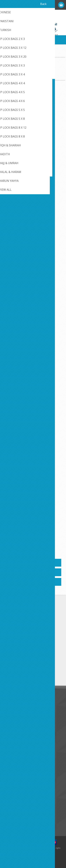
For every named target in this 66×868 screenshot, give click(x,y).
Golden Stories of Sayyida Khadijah (33, 512)
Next (46, 546)
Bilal (33, 206)
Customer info (13, 771)
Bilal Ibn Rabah (33, 282)
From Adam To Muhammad (33, 434)
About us (10, 725)
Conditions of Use (15, 720)
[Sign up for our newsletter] (22, 668)
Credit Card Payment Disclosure (23, 748)
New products (13, 806)
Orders (9, 783)
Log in (48, 5)
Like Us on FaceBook (17, 708)
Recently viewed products (19, 812)
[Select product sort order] (38, 74)
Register (41, 5)
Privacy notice (13, 714)
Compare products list (18, 818)
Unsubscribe (27, 675)
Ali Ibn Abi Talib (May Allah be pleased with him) (33, 132)
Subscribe (11, 675)
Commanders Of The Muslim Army (33, 360)
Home (6, 54)
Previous (15, 546)
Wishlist (9, 789)
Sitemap (10, 754)
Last (52, 546)
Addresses (11, 777)
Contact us (11, 742)
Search (9, 823)
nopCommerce (38, 855)
